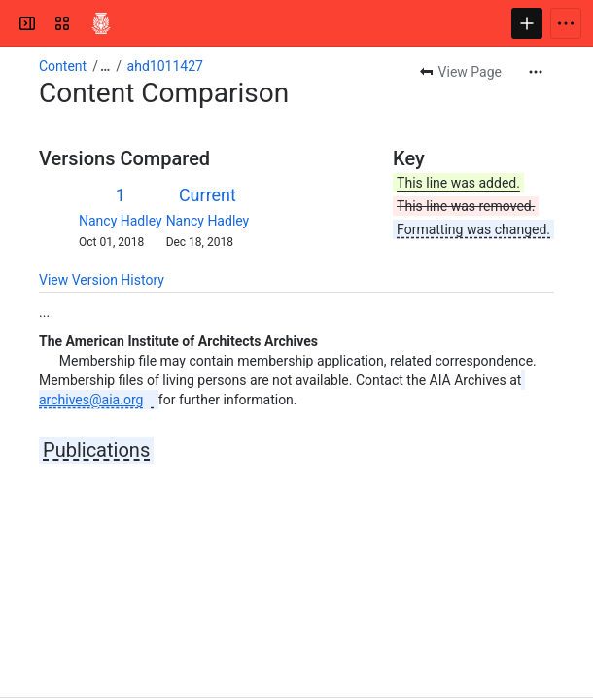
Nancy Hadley (121, 221)
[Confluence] (101, 23)
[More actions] (536, 72)
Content (63, 66)
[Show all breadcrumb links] (105, 66)
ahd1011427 (165, 66)
